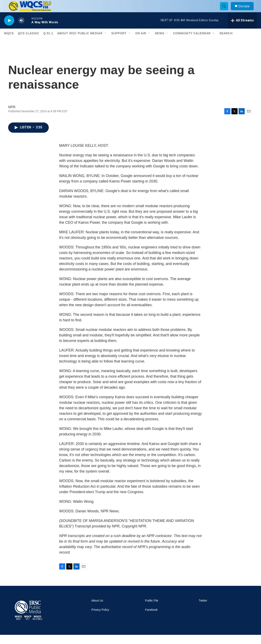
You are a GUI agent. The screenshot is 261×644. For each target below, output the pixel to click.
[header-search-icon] (226, 11)
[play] (9, 30)
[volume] (21, 30)
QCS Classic (29, 42)
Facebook (151, 619)
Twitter (203, 610)
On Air (141, 42)
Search (226, 42)
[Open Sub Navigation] (106, 42)
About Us (97, 610)
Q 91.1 (48, 42)
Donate (247, 11)
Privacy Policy (100, 619)
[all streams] (242, 30)
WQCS (9, 42)
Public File (152, 610)
